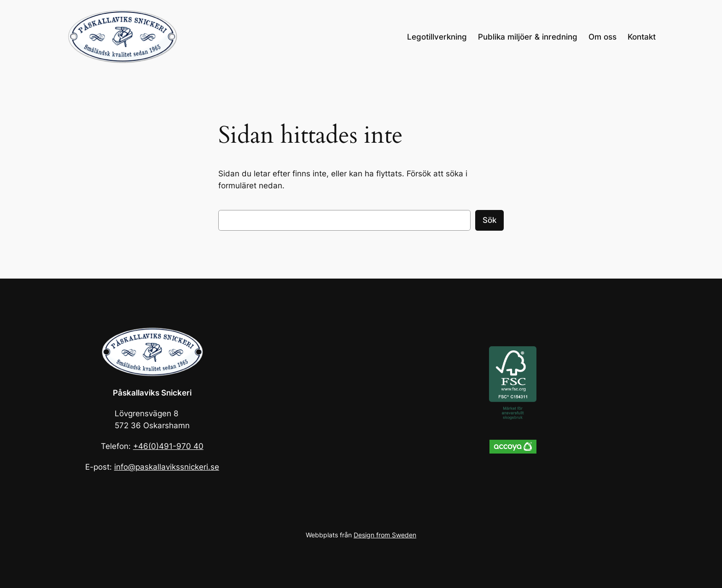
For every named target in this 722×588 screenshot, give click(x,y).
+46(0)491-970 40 (168, 446)
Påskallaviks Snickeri (152, 393)
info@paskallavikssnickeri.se (167, 467)
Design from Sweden (385, 535)
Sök (489, 220)
